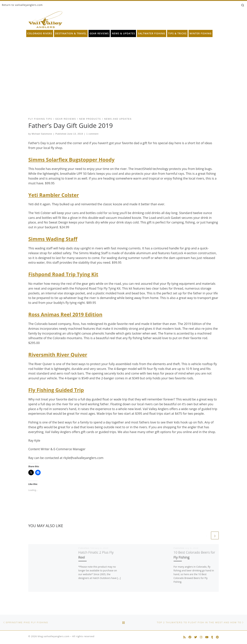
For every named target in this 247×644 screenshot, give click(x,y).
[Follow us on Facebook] (190, 637)
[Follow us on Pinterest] (217, 637)
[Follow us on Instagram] (201, 637)
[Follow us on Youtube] (207, 637)
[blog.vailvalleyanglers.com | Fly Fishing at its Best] (45, 19)
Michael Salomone (42, 134)
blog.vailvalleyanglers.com (54, 636)
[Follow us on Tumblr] (212, 637)
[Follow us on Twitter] (196, 637)
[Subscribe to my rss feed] (184, 637)
